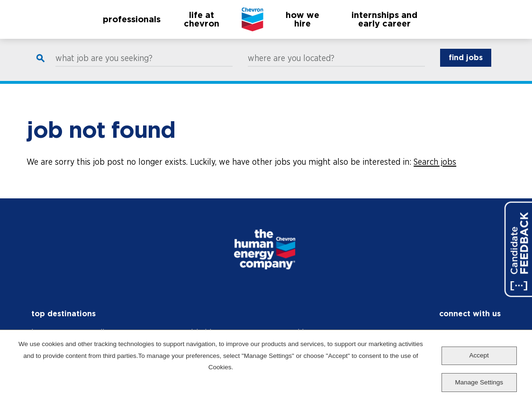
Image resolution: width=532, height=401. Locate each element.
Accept (479, 355)
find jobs (466, 67)
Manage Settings (479, 382)
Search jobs (435, 162)
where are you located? (291, 67)
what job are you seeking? (104, 67)
